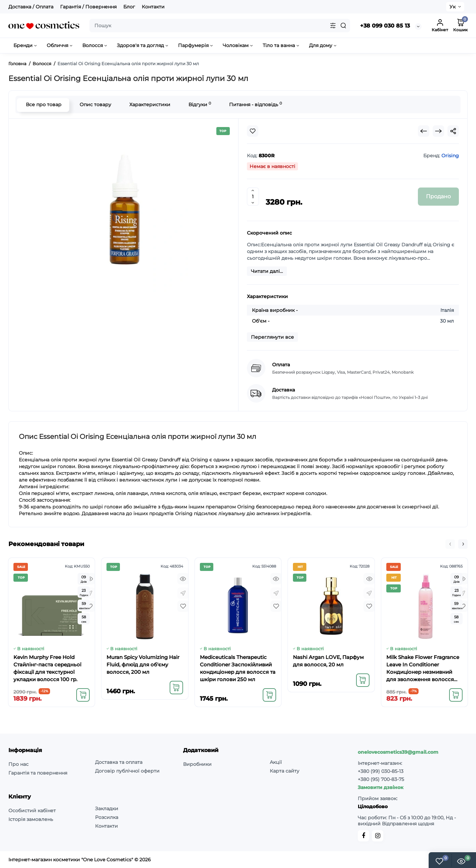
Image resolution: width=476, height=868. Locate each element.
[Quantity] (253, 197)
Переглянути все (272, 337)
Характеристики (149, 105)
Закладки (107, 809)
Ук (452, 7)
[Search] (343, 26)
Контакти (153, 7)
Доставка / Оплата (31, 7)
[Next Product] (438, 131)
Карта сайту (285, 771)
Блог (129, 7)
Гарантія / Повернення (88, 7)
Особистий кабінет (32, 811)
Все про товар (43, 105)
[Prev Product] (424, 131)
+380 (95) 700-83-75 (381, 779)
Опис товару (95, 105)
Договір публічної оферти (127, 771)
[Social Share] (453, 131)
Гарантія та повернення (38, 773)
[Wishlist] (253, 131)
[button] (450, 544)
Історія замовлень (31, 819)
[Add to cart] (83, 695)
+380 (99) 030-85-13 (381, 771)
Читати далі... (267, 271)
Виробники (197, 764)
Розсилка (107, 817)
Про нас (18, 764)
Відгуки (199, 104)
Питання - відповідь (255, 104)
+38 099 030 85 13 (385, 26)
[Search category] (333, 26)
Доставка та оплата (119, 762)
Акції (276, 762)
